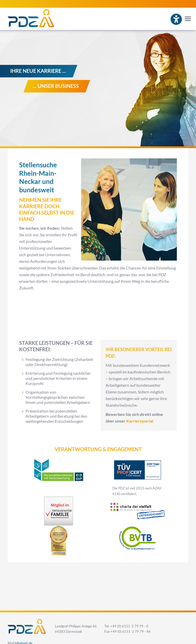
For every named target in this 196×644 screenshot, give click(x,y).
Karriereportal (140, 421)
